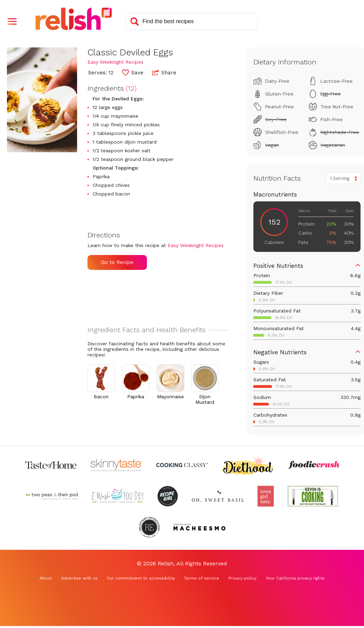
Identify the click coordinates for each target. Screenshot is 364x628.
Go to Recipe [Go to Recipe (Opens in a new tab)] (117, 262)
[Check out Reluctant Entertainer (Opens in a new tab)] (149, 527)
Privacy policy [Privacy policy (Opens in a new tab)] (242, 578)
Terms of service (202, 578)
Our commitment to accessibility (141, 578)
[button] (12, 21)
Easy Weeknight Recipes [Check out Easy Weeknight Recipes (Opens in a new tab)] (115, 62)
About (46, 578)
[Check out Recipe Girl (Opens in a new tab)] (168, 496)
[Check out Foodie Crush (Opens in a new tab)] (314, 465)
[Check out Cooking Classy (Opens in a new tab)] (182, 465)
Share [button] (164, 72)
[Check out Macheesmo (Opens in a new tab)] (199, 527)
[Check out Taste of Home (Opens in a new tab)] (51, 465)
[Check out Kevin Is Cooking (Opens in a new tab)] (313, 496)
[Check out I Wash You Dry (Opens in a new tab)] (118, 496)
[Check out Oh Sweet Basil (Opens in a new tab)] (218, 496)
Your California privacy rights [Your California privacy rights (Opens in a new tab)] (295, 578)
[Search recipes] (192, 21)
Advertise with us (79, 578)
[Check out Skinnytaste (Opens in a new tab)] (116, 465)
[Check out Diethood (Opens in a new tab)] (248, 465)
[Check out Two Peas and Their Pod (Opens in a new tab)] (52, 496)
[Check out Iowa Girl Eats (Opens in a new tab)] (266, 496)
